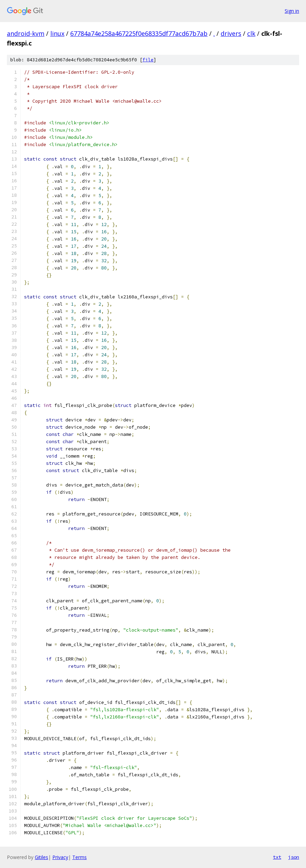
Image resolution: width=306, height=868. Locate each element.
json (294, 857)
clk (251, 33)
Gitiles (41, 857)
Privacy (60, 857)
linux (57, 33)
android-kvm (26, 33)
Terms (80, 857)
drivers (231, 33)
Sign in (292, 11)
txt (277, 857)
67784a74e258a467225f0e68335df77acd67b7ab (139, 33)
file (148, 60)
